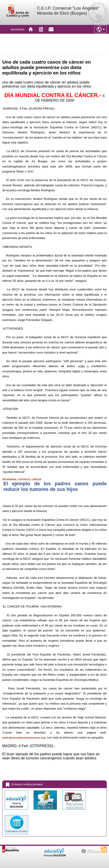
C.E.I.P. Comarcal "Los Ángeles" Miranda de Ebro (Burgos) (68, 11)
